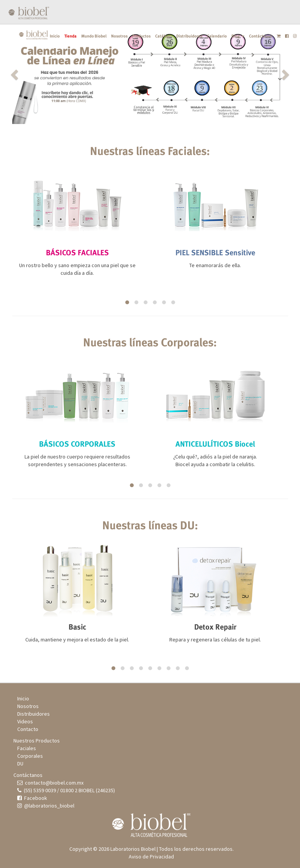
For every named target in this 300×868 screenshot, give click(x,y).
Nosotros (119, 36)
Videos (25, 721)
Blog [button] (238, 36)
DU (20, 764)
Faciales (27, 748)
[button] (33, 74)
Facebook (32, 798)
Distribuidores (189, 36)
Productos (141, 36)
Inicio (55, 36)
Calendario (217, 36)
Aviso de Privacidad (151, 857)
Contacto (28, 729)
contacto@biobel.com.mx (50, 783)
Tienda (70, 36)
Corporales (30, 756)
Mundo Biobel (94, 36)
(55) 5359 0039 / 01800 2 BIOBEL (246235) (66, 790)
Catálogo (163, 36)
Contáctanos (261, 36)
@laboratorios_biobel (46, 806)
